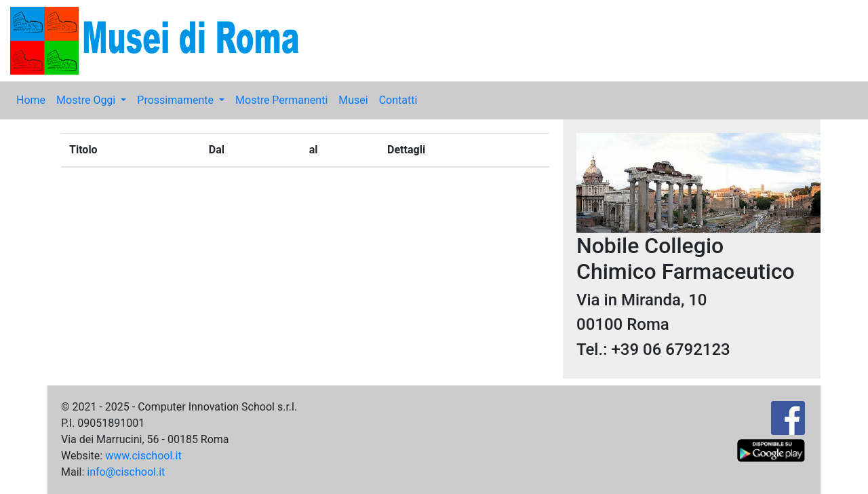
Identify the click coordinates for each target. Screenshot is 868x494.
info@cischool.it (126, 472)
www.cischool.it (143, 456)
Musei (353, 100)
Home (31, 100)
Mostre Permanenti (281, 100)
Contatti (398, 100)
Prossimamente (177, 100)
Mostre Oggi (87, 100)
